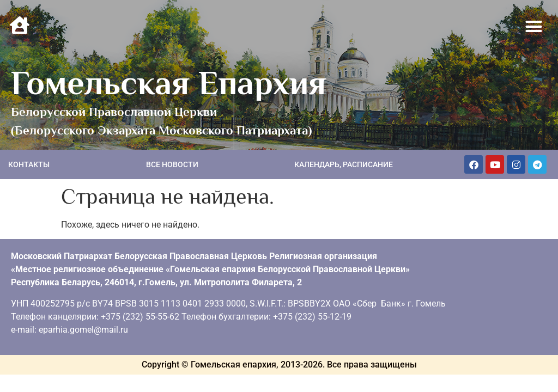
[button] (534, 27)
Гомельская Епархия (169, 83)
